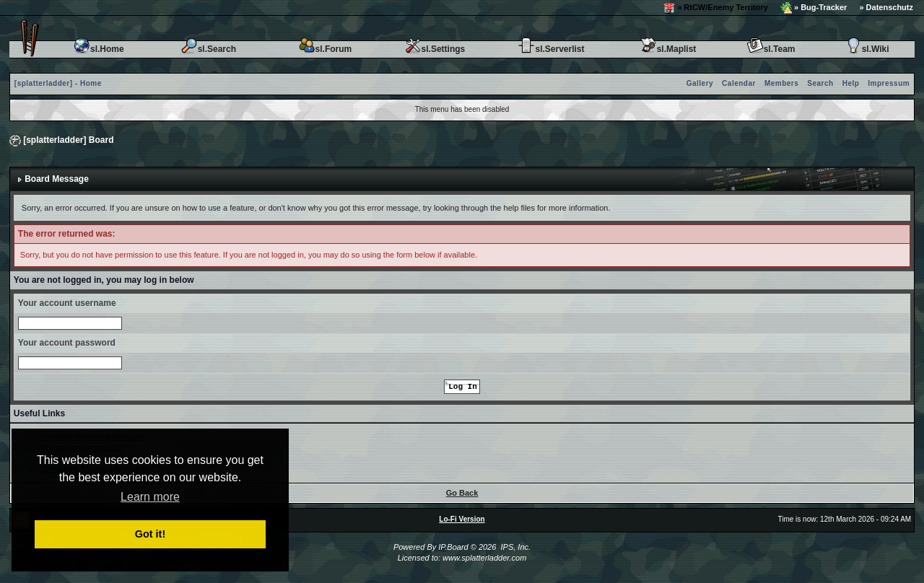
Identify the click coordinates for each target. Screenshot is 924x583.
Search (820, 83)
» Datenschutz (886, 7)
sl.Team (771, 49)
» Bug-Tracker (814, 8)
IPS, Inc (514, 547)
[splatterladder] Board (68, 140)
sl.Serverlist (551, 49)
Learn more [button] (150, 497)
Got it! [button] (150, 534)
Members (781, 83)
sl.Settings (435, 49)
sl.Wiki (867, 49)
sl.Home (99, 49)
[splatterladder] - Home (58, 83)
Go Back (462, 493)
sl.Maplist (668, 49)
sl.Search (208, 49)
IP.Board (453, 547)
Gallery (700, 83)
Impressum (889, 83)
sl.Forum (325, 49)
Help (851, 83)
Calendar (739, 83)
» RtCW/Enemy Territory (716, 8)
